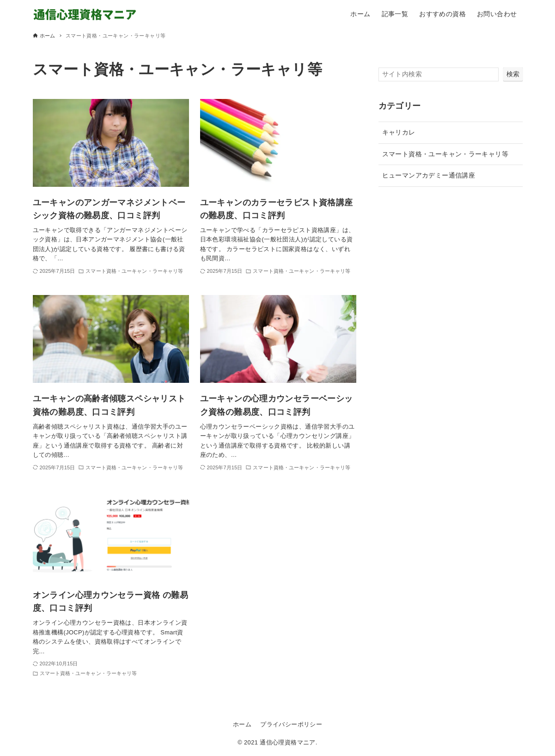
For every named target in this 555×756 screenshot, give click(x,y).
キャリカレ (399, 132)
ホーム (242, 724)
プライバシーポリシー (291, 724)
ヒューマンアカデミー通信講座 (429, 175)
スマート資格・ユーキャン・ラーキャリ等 (445, 154)
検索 (513, 74)
